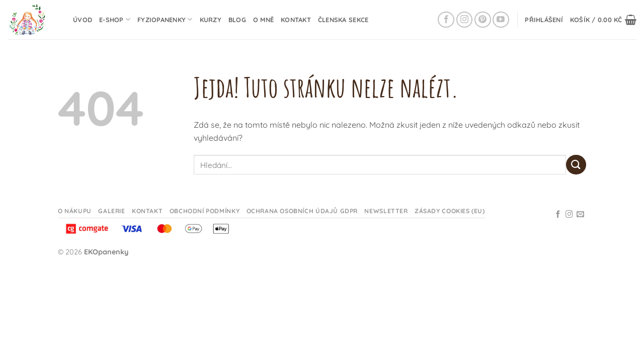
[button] (544, 20)
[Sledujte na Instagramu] (465, 20)
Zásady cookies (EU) (450, 211)
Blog (237, 20)
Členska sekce (343, 20)
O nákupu (75, 211)
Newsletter (386, 211)
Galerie (111, 211)
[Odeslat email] (580, 215)
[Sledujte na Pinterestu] (483, 20)
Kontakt (296, 20)
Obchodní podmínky (205, 211)
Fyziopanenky (165, 19)
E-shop (115, 19)
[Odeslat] (576, 165)
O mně (263, 20)
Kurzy (211, 20)
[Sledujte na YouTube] (501, 20)
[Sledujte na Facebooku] (446, 20)
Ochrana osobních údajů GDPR (302, 211)
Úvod (83, 20)
